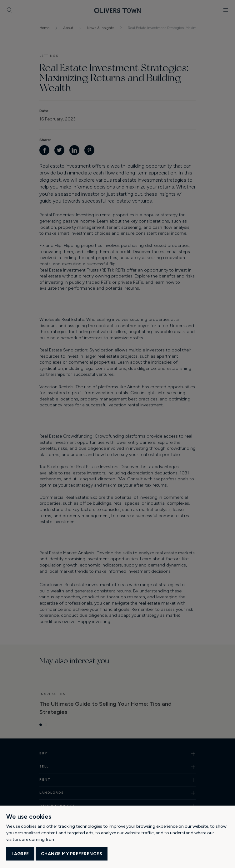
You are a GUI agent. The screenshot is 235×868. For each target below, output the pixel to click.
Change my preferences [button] (72, 854)
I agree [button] (20, 854)
